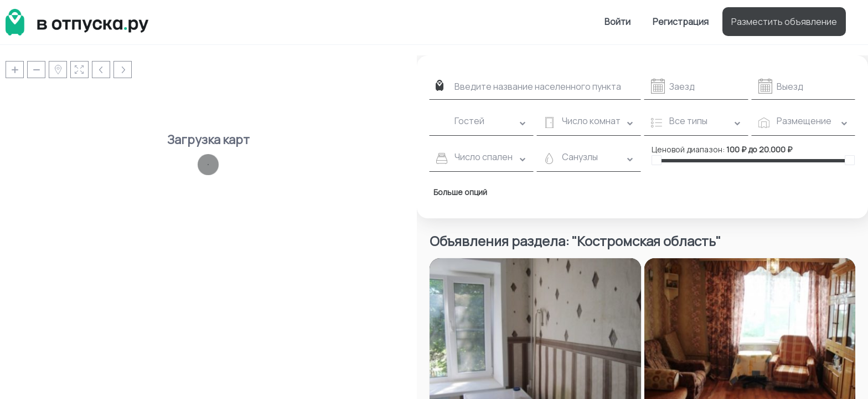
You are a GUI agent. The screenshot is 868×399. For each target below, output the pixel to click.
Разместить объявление (784, 22)
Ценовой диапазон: (688, 149)
